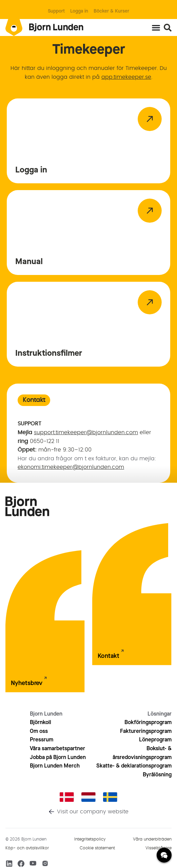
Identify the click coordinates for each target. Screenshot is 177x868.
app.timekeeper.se (126, 77)
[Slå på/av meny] (156, 27)
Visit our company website (93, 812)
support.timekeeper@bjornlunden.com (86, 432)
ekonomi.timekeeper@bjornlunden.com (71, 467)
